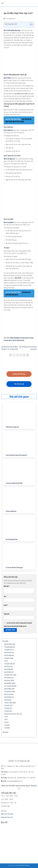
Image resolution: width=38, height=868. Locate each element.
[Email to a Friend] (21, 355)
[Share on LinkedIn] (28, 355)
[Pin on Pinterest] (24, 355)
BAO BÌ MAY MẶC (9, 669)
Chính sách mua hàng (7, 814)
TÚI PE (6, 720)
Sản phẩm (5, 641)
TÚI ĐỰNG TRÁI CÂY (9, 664)
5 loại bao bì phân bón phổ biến (14, 483)
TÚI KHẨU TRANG (9, 658)
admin (14, 19)
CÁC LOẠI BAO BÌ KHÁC (10, 686)
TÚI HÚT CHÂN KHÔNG (10, 703)
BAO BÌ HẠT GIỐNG (9, 681)
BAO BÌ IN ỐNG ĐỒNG (10, 644)
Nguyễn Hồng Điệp (31, 786)
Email (6, 605)
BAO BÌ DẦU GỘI (8, 667)
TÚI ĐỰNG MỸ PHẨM (10, 692)
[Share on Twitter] (17, 355)
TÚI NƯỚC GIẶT (8, 711)
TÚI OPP (6, 722)
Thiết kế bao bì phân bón (12, 427)
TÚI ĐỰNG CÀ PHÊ (9, 650)
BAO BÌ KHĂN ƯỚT (9, 672)
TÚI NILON (7, 725)
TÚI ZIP (6, 717)
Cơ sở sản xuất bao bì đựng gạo (14, 568)
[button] (30, 25)
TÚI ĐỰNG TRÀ (8, 708)
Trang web (7, 614)
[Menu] (3, 3)
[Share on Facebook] (14, 355)
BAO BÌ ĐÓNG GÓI (9, 678)
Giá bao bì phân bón (11, 511)
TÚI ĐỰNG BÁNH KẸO (10, 647)
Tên (5, 597)
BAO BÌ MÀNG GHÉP (9, 689)
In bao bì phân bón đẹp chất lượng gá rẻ (16, 455)
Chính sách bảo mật (7, 817)
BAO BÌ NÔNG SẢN (9, 697)
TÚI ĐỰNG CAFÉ (8, 706)
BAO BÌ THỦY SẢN (9, 694)
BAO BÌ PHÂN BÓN (9, 656)
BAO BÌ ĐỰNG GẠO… (9, 653)
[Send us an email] (19, 788)
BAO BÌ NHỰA (8, 700)
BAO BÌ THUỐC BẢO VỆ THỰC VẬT (13, 714)
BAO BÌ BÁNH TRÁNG (10, 683)
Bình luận (7, 586)
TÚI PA (6, 661)
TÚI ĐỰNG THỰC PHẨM (10, 675)
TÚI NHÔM (7, 728)
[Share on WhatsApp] (10, 355)
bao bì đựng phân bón (12, 539)
